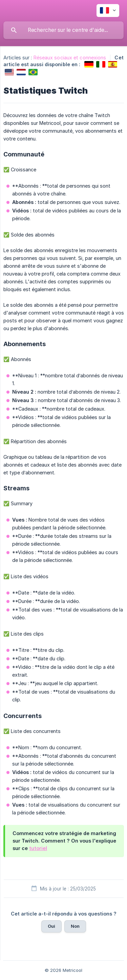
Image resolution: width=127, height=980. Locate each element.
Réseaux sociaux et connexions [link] (70, 58)
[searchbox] (63, 30)
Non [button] (75, 926)
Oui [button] (51, 926)
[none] (108, 11)
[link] (89, 64)
